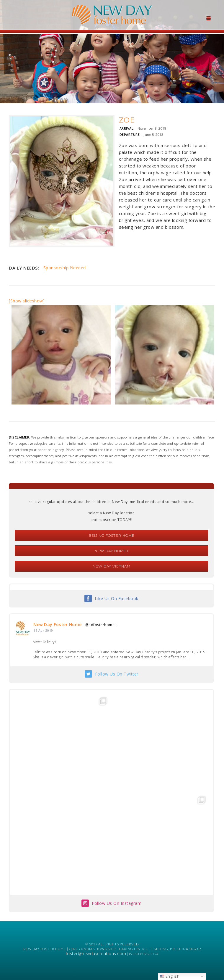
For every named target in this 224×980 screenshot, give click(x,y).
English (170, 976)
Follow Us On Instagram (117, 903)
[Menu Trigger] (208, 18)
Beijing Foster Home (112, 535)
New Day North (111, 551)
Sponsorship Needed (65, 268)
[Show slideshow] (27, 301)
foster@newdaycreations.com (96, 954)
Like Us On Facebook (117, 598)
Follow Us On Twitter (117, 674)
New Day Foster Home (58, 624)
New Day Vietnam (112, 566)
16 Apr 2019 (43, 630)
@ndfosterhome (100, 625)
